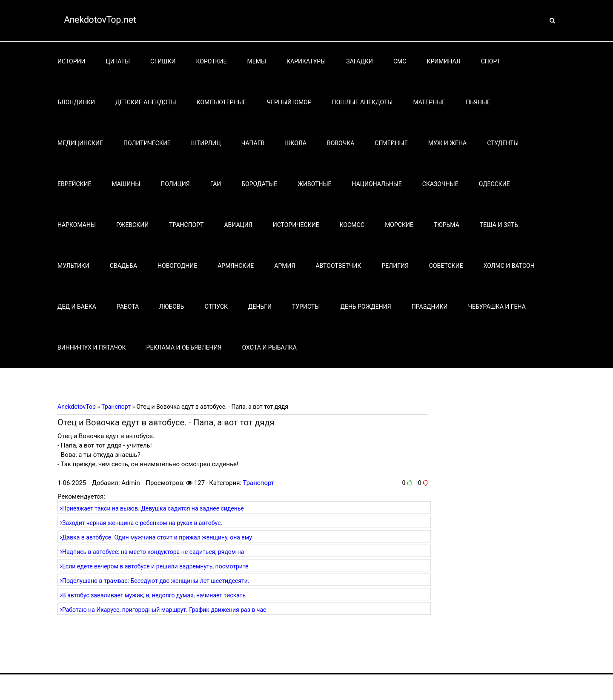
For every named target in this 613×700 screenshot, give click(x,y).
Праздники (430, 307)
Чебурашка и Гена (497, 307)
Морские (399, 225)
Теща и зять (499, 225)
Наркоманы (77, 225)
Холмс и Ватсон (509, 266)
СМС (400, 61)
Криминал (443, 61)
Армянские (236, 266)
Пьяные (478, 102)
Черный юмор (289, 102)
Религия (395, 266)
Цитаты (118, 61)
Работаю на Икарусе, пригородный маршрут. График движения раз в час (163, 610)
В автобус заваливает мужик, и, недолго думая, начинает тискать (153, 595)
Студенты (503, 143)
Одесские (494, 184)
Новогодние (177, 266)
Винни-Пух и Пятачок (92, 347)
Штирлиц (206, 143)
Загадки (359, 61)
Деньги (260, 307)
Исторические (296, 225)
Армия (285, 266)
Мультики (73, 266)
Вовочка (341, 143)
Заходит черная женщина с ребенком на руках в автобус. (141, 523)
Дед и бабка (77, 307)
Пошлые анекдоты (362, 102)
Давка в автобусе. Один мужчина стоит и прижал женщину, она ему (156, 537)
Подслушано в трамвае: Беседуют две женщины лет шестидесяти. (155, 581)
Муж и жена (448, 143)
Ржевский (132, 225)
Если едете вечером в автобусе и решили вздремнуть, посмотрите (154, 566)
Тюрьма (447, 225)
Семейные (391, 143)
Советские (446, 266)
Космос (352, 225)
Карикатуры (306, 61)
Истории (72, 61)
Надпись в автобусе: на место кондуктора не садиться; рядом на (152, 552)
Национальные (377, 184)
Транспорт (186, 225)
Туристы (306, 307)
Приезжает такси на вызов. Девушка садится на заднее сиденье (152, 508)
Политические (147, 143)
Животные (314, 184)
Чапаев (253, 143)
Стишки (163, 61)
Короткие (212, 61)
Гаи (216, 184)
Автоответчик (338, 266)
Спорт (491, 61)
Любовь (172, 307)
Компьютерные (222, 102)
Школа (296, 143)
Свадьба (123, 266)
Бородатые (259, 184)
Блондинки (76, 102)
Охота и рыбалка (269, 347)
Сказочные (440, 184)
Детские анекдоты (146, 102)
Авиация (238, 225)
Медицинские (80, 143)
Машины (126, 184)
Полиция (175, 184)
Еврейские (74, 184)
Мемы (257, 61)
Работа (128, 307)
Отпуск (216, 307)
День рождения (365, 307)
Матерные (429, 102)
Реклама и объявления (184, 347)
